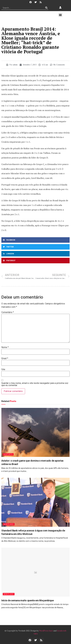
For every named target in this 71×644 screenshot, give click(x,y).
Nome (5, 347)
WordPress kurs (46, 631)
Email (5, 358)
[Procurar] (46, 8)
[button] (60, 15)
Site (3, 369)
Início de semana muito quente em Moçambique (28, 600)
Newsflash (9, 524)
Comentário (8, 312)
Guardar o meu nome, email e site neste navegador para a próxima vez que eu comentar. (35, 384)
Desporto (8, 454)
